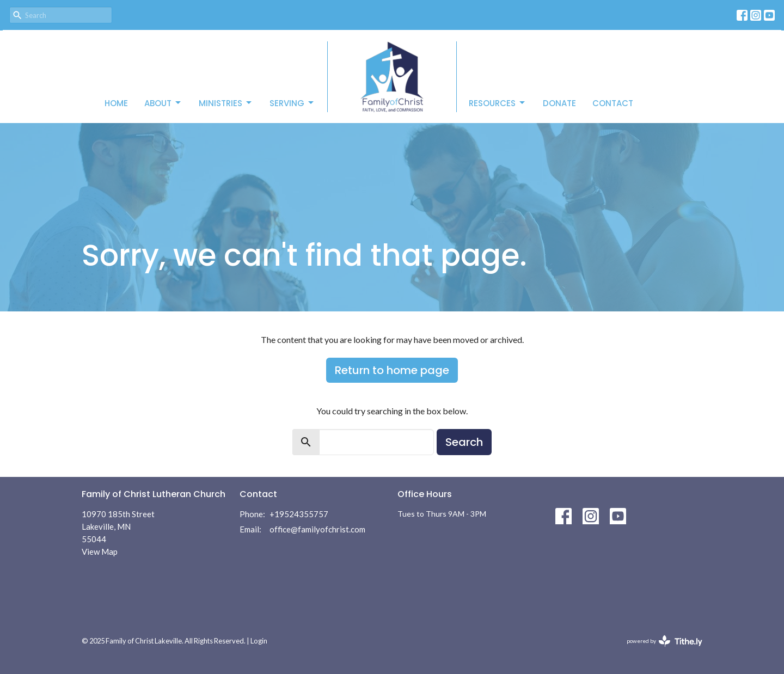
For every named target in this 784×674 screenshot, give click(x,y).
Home (116, 103)
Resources (498, 103)
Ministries (226, 103)
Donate (559, 103)
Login (259, 641)
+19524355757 (299, 514)
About (163, 103)
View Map (100, 552)
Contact (613, 103)
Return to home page (392, 370)
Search (464, 442)
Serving (292, 103)
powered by (664, 641)
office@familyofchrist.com (317, 529)
